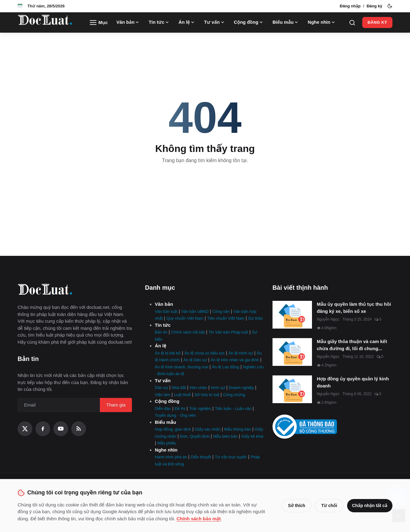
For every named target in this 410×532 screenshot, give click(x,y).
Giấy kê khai (252, 436)
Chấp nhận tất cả (369, 505)
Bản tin (161, 332)
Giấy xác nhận (208, 429)
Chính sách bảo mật (212, 519)
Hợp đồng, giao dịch (173, 429)
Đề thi (180, 409)
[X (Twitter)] (25, 429)
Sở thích (294, 505)
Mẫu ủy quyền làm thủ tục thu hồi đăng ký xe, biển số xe (354, 308)
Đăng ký (374, 6)
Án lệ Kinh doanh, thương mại (181, 367)
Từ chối (327, 505)
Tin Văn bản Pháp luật (228, 332)
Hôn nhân (198, 388)
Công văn (221, 311)
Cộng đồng (249, 22)
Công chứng (234, 395)
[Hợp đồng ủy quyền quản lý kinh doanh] (292, 389)
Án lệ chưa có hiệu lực (204, 353)
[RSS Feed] (79, 429)
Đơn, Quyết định (195, 436)
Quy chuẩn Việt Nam (185, 318)
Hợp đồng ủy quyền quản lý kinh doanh (353, 382)
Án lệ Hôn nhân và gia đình (235, 360)
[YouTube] (61, 429)
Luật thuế (182, 395)
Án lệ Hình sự (241, 353)
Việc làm (162, 395)
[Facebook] (43, 429)
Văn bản (128, 22)
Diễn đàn (163, 409)
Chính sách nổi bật (188, 332)
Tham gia (116, 405)
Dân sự (161, 388)
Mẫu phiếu (167, 443)
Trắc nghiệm (200, 409)
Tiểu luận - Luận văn (233, 409)
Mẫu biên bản (225, 436)
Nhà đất (179, 388)
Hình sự (218, 388)
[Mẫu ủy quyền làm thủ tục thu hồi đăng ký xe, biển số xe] (292, 315)
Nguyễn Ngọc (328, 319)
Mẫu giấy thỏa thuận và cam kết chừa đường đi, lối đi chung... (352, 345)
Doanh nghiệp (241, 388)
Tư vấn (215, 22)
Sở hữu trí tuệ (207, 395)
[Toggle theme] (390, 6)
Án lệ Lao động (226, 367)
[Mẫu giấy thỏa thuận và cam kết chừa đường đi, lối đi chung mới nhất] (292, 352)
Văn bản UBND (195, 311)
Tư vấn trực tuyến (231, 457)
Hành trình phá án (171, 457)
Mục (98, 23)
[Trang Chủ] (45, 23)
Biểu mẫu (286, 22)
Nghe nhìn (322, 22)
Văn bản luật (166, 311)
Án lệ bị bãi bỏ (168, 353)
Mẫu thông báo (238, 429)
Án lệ (187, 22)
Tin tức (159, 22)
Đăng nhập (350, 6)
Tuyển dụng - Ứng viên (175, 415)
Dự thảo (255, 318)
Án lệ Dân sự (195, 360)
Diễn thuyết (201, 457)
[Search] (352, 23)
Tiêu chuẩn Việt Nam (226, 318)
